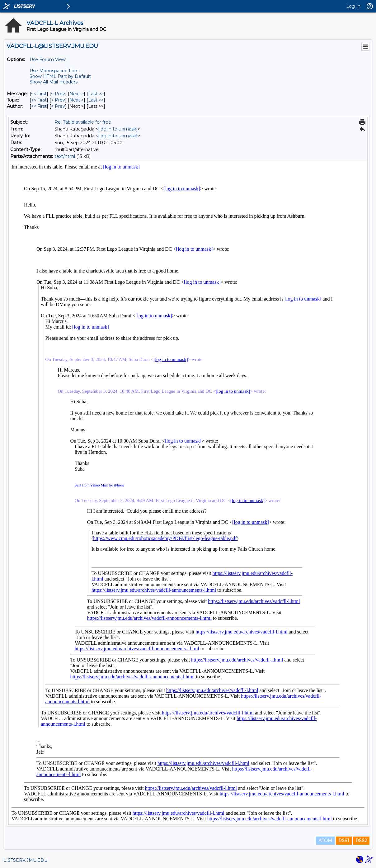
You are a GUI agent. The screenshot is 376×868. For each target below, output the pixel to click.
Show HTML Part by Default (60, 76)
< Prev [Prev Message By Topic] (58, 100)
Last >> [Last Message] (96, 94)
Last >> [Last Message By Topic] (96, 100)
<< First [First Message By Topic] (39, 100)
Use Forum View (48, 59)
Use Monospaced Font (54, 71)
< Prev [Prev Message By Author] (58, 106)
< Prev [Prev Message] (58, 94)
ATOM (325, 841)
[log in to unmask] (118, 129)
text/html (65, 156)
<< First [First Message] (39, 94)
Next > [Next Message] (77, 94)
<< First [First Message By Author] (39, 106)
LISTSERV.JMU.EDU (26, 860)
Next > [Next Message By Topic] (77, 100)
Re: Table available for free (83, 122)
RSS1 (344, 841)
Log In (353, 6)
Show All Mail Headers (54, 82)
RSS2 (361, 841)
